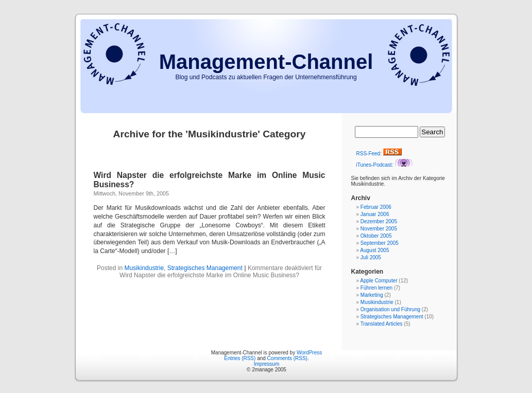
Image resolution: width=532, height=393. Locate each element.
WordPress (309, 353)
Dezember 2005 (379, 221)
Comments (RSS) (287, 358)
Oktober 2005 (376, 236)
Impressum (267, 364)
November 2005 (379, 229)
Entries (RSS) (240, 358)
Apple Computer (379, 281)
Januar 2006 (375, 214)
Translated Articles (382, 324)
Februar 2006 (376, 207)
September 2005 (380, 243)
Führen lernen (376, 288)
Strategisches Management (205, 268)
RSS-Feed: (379, 154)
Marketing (372, 295)
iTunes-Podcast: (385, 165)
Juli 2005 (371, 257)
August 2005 (374, 250)
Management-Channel (266, 62)
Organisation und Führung (390, 309)
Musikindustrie (144, 268)
